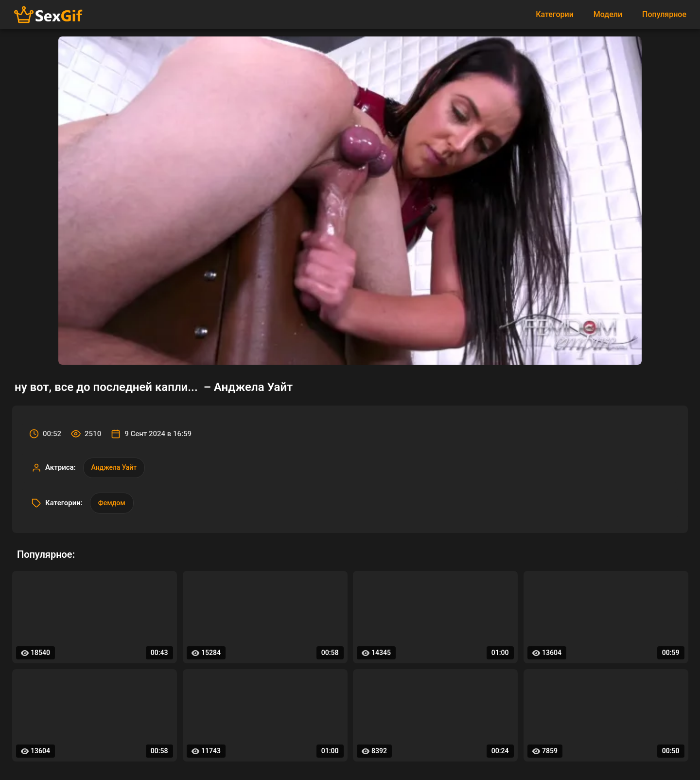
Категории (555, 14)
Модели (608, 14)
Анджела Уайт (114, 468)
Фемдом (112, 503)
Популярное (664, 14)
